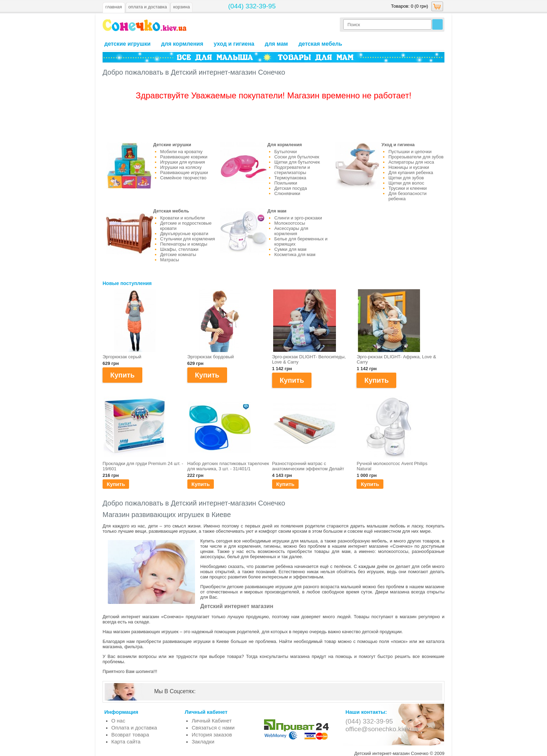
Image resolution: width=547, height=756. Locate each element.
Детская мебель (320, 44)
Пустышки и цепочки (410, 152)
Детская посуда (290, 188)
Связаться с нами (213, 728)
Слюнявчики (287, 193)
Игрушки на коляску (181, 167)
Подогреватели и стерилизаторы (292, 170)
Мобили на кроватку (181, 152)
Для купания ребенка (411, 173)
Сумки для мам (290, 249)
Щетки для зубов (406, 178)
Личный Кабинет (212, 721)
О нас (118, 721)
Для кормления (182, 44)
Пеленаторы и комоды (184, 244)
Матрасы (170, 260)
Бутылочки (285, 152)
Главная (114, 7)
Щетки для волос (406, 183)
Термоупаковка (290, 178)
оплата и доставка (148, 7)
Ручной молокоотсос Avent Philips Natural (392, 466)
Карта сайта (126, 742)
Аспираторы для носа (411, 162)
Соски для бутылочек (297, 157)
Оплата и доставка (134, 728)
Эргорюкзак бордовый (211, 357)
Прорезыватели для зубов (416, 157)
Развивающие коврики (184, 157)
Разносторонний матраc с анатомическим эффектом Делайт (308, 466)
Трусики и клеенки (407, 188)
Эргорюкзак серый (122, 357)
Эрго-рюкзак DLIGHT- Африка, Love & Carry (396, 359)
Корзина (181, 7)
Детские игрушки (128, 44)
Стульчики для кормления (188, 239)
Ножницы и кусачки (409, 167)
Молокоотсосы (290, 223)
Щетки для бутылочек (297, 162)
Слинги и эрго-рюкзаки (298, 218)
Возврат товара (130, 735)
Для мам (276, 44)
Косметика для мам (295, 255)
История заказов (212, 735)
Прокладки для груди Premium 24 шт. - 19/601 (143, 466)
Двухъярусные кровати (184, 234)
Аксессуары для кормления (291, 231)
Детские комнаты (178, 255)
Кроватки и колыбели (182, 218)
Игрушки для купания (183, 162)
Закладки (203, 742)
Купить (116, 484)
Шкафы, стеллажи (179, 249)
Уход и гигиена (234, 44)
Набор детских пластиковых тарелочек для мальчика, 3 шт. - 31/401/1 (228, 466)
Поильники (286, 183)
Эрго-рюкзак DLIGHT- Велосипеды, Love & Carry (309, 359)
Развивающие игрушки (184, 173)
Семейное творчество (183, 178)
